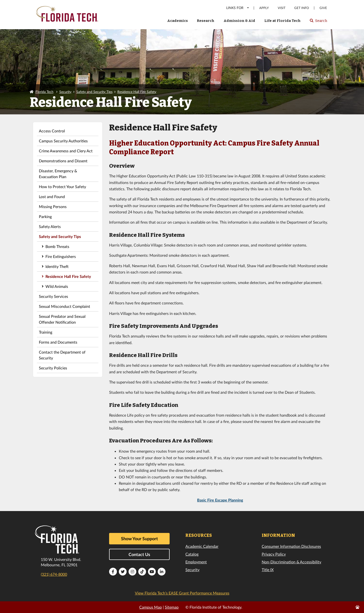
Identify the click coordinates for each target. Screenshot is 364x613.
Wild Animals (57, 286)
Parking (45, 216)
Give (323, 8)
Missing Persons (53, 206)
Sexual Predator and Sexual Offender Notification (62, 319)
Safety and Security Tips (94, 92)
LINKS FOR (238, 8)
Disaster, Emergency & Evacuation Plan (58, 174)
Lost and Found (52, 197)
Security (65, 92)
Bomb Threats (57, 246)
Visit (282, 8)
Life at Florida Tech (282, 21)
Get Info (302, 8)
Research (206, 21)
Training (46, 332)
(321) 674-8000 (54, 574)
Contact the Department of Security (62, 355)
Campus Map (151, 607)
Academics (178, 21)
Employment (196, 562)
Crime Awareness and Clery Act (66, 151)
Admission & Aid (239, 21)
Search (318, 22)
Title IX (268, 570)
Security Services (53, 296)
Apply (264, 8)
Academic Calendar (202, 546)
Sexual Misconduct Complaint (65, 306)
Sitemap (172, 607)
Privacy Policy (274, 554)
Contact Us (139, 554)
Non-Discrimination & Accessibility (291, 562)
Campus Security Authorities (63, 141)
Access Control (52, 131)
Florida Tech (44, 92)
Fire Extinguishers (61, 256)
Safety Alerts (50, 226)
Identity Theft (57, 266)
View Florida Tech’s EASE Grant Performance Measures (182, 593)
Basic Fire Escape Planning (220, 500)
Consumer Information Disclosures (291, 546)
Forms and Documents (58, 342)
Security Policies (53, 368)
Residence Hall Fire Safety (137, 92)
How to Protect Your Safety (62, 187)
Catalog (192, 554)
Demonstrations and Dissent (63, 161)
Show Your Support (139, 539)
